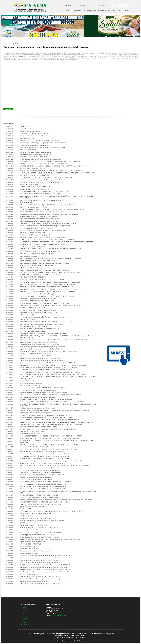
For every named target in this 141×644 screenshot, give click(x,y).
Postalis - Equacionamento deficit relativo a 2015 (36, 477)
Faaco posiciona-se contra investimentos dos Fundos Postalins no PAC (43, 147)
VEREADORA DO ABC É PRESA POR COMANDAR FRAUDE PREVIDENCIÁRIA (47, 287)
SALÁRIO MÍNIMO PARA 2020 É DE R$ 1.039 (35, 187)
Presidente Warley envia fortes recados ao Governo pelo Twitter (41, 358)
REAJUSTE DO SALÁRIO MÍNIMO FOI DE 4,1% (36, 189)
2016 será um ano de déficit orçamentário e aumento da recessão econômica (45, 556)
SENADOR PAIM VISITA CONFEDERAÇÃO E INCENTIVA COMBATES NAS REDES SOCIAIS (51, 249)
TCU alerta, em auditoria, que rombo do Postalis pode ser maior (41, 504)
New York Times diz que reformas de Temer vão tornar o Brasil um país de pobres (46, 468)
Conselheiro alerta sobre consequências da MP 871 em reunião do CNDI (44, 237)
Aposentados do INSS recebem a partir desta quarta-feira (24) (40, 583)
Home (68, 11)
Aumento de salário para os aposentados (33, 581)
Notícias (80, 11)
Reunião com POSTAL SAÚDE (30, 385)
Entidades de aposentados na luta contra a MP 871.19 (38, 261)
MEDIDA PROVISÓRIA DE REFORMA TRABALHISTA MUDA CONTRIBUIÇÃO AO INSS (49, 368)
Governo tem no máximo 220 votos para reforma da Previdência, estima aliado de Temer (49, 351)
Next (137, 25)
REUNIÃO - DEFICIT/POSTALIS (31, 544)
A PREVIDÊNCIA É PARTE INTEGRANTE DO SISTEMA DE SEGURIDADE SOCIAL (47, 240)
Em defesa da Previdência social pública (33, 233)
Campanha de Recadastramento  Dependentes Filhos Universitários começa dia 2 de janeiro (50, 282)
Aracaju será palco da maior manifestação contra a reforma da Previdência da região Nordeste (51, 395)
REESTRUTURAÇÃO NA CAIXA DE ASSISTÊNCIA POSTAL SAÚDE (42, 279)
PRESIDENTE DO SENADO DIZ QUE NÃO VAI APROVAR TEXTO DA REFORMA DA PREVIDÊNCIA (53, 365)
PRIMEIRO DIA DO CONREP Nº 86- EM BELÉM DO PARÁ (39, 312)
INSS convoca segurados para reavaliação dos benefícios (39, 408)
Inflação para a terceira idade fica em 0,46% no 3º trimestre (39, 560)
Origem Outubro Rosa (27, 202)
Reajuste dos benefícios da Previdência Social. (35, 518)
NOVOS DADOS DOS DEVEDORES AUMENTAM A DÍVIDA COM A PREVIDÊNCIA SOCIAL (50, 445)
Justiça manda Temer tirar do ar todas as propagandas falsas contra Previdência (46, 454)
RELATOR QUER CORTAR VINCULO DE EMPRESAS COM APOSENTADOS (45, 459)
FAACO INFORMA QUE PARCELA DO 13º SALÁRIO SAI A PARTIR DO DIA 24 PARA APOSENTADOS (53, 375)
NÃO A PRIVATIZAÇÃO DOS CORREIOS (34, 207)
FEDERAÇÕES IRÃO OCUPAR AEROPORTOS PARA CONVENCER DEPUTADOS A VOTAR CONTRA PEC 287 (57, 422)
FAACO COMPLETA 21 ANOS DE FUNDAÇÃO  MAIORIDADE (41, 532)
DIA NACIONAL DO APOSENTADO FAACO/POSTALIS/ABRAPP (41, 275)
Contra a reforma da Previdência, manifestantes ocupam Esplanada (42, 452)
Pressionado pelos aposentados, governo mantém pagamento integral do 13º (45, 570)
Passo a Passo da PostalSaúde (30, 131)
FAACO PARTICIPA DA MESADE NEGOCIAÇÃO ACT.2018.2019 (41, 310)
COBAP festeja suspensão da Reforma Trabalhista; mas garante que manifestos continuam (49, 420)
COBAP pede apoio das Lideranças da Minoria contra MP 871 (40, 251)
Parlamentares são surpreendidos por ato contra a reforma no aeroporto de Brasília (47, 417)
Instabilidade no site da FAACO (30, 434)
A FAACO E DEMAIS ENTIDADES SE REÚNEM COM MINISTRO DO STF (44, 192)
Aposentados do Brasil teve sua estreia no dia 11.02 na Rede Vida (42, 349)
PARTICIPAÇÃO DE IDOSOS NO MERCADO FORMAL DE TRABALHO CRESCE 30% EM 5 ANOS (52, 402)
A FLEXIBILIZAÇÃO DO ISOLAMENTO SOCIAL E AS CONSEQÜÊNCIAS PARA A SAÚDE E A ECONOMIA (55, 166)
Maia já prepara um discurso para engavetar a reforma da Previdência (43, 347)
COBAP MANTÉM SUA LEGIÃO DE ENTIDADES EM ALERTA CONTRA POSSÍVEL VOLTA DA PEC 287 (54, 340)
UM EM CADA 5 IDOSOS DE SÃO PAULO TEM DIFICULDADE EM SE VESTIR (46, 303)
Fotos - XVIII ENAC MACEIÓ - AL (31, 185)
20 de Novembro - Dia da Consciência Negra (35, 133)
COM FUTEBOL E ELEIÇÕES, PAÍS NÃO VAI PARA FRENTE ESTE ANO (44, 317)
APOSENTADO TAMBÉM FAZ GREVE (33, 431)
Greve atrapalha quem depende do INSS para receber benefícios (41, 558)
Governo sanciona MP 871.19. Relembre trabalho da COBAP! (40, 216)
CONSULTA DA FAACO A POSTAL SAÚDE (34, 168)
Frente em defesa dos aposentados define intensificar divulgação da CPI (43, 392)
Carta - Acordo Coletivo (28, 129)
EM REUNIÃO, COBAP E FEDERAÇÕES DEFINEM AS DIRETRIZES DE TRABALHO (48, 205)
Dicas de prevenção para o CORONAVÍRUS (34, 175)
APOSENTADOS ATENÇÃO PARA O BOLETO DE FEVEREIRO (41, 472)
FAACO (73, 11)
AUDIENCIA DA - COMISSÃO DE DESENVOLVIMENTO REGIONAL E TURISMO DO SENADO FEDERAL (55, 410)
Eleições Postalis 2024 (28, 138)
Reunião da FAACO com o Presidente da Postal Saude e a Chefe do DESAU (45, 486)
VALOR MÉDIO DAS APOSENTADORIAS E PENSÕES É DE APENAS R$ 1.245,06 (47, 296)
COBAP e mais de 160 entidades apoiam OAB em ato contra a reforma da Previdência (48, 449)
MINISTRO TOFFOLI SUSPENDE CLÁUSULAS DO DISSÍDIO (40, 194)
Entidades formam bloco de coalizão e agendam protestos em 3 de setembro (45, 572)
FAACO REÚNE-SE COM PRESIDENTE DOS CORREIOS (39, 495)
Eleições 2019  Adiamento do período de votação (37, 254)
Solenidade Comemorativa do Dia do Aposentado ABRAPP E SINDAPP (43, 333)
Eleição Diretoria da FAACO (29, 150)
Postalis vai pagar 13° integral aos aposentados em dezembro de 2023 (43, 143)
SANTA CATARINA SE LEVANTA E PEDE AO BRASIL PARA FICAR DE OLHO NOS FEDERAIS (51, 424)
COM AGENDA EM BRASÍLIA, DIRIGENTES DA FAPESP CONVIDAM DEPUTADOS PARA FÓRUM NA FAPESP (57, 242)
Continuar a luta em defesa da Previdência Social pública (39, 294)
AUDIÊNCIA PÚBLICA (27, 319)
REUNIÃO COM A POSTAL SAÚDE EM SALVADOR (37, 301)
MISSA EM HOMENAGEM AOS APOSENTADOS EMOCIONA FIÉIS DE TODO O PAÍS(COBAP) (51, 272)
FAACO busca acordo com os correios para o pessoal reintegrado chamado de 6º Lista (48, 429)
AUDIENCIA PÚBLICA (27, 315)
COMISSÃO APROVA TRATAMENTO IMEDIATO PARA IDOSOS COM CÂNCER (46, 370)
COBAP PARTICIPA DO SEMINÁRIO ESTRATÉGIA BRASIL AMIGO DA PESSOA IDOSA (49, 285)
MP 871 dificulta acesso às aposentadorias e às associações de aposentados (45, 226)
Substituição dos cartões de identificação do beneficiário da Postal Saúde (44, 567)
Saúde (25, 618)
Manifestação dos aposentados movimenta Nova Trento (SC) (40, 427)
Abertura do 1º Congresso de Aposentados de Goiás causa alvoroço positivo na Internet (48, 223)
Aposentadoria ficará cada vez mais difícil (34, 542)
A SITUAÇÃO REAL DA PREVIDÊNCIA (33, 247)
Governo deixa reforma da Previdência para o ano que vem (39, 528)
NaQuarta (87, 11)
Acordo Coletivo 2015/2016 (29, 553)
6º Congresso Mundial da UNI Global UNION (35, 145)
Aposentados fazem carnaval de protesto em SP (36, 514)
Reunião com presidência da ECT (31, 383)
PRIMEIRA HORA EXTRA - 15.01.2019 (33, 277)
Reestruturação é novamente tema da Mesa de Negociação (39, 563)
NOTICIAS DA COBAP (28, 381)
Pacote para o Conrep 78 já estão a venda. (34, 525)
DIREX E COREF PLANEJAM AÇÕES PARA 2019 (36, 265)
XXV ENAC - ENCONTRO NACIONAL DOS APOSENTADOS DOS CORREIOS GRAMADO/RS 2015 (53, 511)
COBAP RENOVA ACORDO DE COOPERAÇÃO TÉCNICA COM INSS (43, 388)
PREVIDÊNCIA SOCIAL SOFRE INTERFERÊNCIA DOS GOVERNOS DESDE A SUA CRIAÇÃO (51, 289)
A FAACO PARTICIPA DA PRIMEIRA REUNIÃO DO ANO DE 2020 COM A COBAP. (47, 178)
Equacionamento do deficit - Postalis (32, 507)
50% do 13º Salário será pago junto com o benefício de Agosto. (41, 497)
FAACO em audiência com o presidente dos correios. (37, 523)
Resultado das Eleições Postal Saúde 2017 (34, 447)
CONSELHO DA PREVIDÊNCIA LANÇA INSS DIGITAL (38, 390)
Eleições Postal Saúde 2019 (29, 256)
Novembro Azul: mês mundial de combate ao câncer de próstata (41, 159)
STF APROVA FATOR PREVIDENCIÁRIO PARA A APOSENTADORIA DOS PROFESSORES (50, 161)
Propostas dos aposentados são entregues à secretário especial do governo (45, 263)
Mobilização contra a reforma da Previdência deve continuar (39, 329)
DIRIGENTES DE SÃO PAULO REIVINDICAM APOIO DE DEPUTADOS (43, 244)
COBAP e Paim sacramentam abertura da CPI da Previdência (40, 470)
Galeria (119, 11)
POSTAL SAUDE (26, 509)
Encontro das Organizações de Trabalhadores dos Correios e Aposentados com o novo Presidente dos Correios (56, 500)
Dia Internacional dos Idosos (29, 549)
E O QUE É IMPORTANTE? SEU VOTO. (33, 308)
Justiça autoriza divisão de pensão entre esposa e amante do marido (42, 463)
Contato (125, 11)
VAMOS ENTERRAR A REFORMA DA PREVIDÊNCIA (38, 354)
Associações (102, 11)
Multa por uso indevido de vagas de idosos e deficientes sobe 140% (42, 521)
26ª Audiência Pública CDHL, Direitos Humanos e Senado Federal (41, 324)
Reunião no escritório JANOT (30, 574)
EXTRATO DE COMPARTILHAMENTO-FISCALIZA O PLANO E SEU (42, 475)
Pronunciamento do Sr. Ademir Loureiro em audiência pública (40, 219)
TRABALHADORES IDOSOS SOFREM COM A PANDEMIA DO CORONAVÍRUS (46, 164)
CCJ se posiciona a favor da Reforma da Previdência (37, 228)
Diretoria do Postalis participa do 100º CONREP (36, 136)
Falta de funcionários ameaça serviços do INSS (35, 356)
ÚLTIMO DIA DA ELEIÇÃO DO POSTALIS (34, 157)
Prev (4, 25)
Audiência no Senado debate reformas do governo (36, 413)
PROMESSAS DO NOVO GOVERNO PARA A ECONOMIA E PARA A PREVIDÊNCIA (48, 292)
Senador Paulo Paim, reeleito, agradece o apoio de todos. (39, 299)
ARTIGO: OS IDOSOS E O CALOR (32, 268)
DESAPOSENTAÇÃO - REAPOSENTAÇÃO (34, 326)
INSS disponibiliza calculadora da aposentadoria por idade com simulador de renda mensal (49, 214)
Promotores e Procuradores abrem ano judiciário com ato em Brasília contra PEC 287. (48, 363)
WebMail (68, 5)
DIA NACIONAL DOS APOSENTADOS (33, 331)
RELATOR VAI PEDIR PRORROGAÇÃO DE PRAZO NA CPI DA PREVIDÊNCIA (46, 399)
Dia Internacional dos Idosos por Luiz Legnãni (35, 551)
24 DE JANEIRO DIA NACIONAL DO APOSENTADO (37, 479)
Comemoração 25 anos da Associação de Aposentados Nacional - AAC (43, 484)
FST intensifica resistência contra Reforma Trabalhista (38, 397)
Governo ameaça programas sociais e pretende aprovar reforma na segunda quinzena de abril (50, 461)
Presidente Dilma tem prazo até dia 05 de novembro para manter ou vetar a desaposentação (50, 539)
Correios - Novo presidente (29, 530)
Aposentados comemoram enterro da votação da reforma (39, 342)
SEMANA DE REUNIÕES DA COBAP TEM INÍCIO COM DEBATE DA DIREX (45, 270)
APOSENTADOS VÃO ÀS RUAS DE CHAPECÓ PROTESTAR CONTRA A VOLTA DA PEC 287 (51, 306)
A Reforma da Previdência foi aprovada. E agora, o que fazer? (40, 180)
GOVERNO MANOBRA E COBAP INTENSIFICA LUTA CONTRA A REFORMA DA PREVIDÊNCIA (52, 372)
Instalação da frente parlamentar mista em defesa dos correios (40, 577)
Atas (109, 11)
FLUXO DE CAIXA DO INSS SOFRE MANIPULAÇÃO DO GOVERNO (43, 200)
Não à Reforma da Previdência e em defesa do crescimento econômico (43, 230)
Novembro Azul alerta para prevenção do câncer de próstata (40, 537)
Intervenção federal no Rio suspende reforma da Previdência (40, 344)
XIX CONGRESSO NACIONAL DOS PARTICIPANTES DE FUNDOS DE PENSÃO (47, 322)
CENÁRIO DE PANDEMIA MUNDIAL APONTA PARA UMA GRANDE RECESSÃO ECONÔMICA (51, 171)
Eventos (94, 11)
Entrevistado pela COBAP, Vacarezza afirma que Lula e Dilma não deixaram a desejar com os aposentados (55, 466)
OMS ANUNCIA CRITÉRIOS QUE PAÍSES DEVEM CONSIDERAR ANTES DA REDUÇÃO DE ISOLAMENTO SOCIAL (58, 173)
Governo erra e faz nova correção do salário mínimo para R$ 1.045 (42, 182)
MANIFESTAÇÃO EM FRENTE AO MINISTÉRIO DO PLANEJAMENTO (43, 489)
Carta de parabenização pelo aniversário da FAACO (37, 535)
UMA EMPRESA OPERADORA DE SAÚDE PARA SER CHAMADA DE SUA (45, 502)
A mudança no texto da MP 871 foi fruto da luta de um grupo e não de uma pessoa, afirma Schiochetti (53, 209)
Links (114, 11)
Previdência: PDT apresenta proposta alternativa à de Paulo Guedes (42, 212)
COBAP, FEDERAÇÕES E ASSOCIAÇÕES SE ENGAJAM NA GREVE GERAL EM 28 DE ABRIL (51, 436)
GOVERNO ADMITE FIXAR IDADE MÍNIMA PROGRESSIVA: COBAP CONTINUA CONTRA (50, 438)
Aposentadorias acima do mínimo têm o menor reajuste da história (42, 361)
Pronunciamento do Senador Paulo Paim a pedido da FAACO (40, 221)
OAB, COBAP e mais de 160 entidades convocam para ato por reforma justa (45, 456)
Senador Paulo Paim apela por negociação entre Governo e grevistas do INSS (45, 579)
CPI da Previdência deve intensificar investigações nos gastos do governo (44, 415)
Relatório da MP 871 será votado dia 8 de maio (35, 235)
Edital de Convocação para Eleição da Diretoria (35, 152)
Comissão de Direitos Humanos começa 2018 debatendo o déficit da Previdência (46, 482)
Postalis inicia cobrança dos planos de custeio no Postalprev (40, 140)
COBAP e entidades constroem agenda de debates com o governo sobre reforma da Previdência (51, 258)
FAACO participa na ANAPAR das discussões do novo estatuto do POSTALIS (45, 565)
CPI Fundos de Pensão (28, 516)
